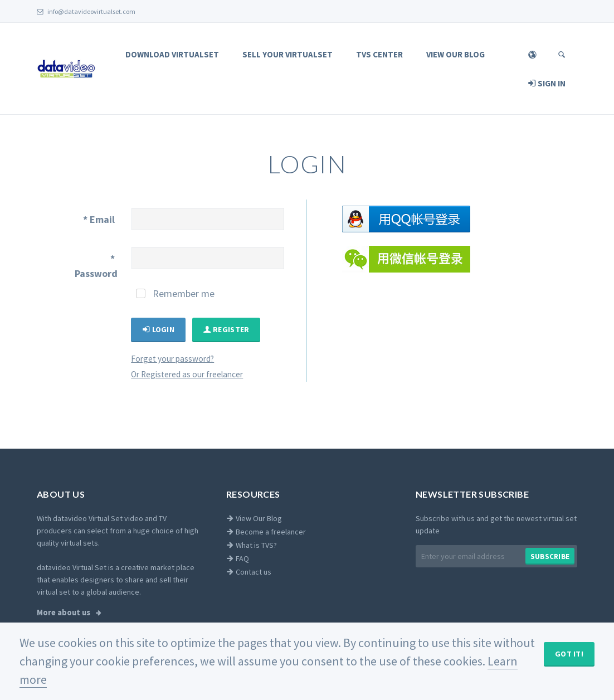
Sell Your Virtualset (287, 54)
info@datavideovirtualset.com (86, 11)
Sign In (547, 83)
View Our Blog (455, 54)
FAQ (238, 558)
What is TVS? (252, 545)
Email (99, 219)
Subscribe (550, 556)
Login (158, 329)
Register (226, 329)
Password (96, 266)
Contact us (249, 572)
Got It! (569, 654)
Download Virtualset (172, 54)
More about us (64, 612)
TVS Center (379, 54)
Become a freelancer (266, 532)
